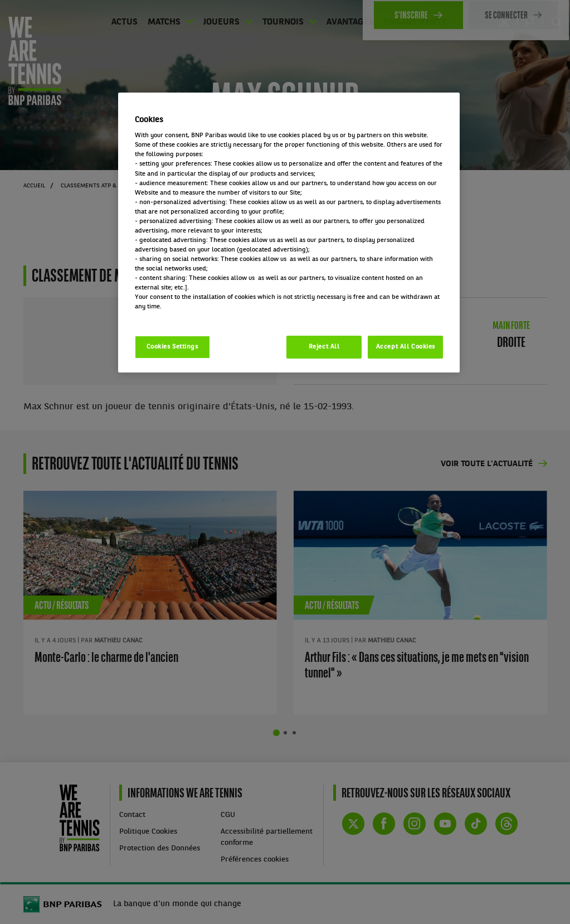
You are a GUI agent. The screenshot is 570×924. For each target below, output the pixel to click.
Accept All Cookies (406, 347)
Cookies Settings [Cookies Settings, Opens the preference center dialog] (172, 347)
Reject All (324, 347)
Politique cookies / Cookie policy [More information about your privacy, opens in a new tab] (184, 316)
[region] (289, 233)
